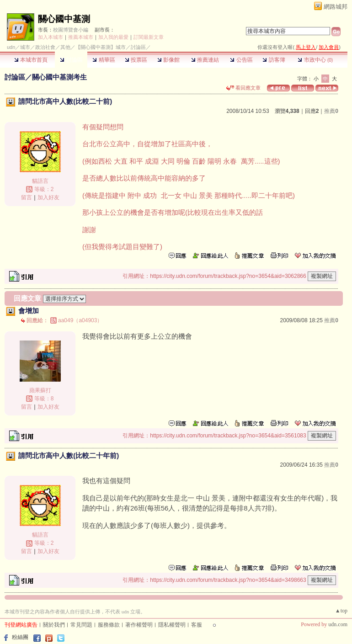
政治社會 (45, 47)
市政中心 (315, 60)
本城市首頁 (31, 60)
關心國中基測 (64, 19)
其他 (65, 47)
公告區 (241, 60)
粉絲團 (20, 637)
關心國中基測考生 (59, 77)
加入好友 (48, 197)
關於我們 (54, 625)
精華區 (104, 60)
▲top (341, 611)
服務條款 (109, 625)
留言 (27, 197)
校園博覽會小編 (71, 30)
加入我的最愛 (113, 37)
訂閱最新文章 (149, 37)
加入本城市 (51, 37)
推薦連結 (205, 60)
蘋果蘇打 (40, 390)
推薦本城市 (81, 37)
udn (11, 47)
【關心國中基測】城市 (101, 47)
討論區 (71, 60)
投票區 (136, 60)
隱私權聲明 (172, 625)
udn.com (338, 624)
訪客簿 (274, 60)
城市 (25, 47)
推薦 (331, 111)
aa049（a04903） (80, 320)
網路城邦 (336, 7)
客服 (197, 625)
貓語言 (40, 181)
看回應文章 (243, 88)
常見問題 (81, 625)
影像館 (168, 60)
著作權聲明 (139, 625)
